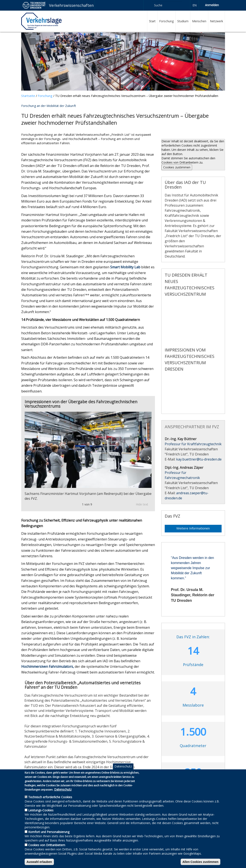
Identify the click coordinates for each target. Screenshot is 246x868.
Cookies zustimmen (177, 167)
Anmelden (212, 5)
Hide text (142, 504)
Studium (183, 21)
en (195, 5)
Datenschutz (123, 766)
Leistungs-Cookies (41, 810)
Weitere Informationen (193, 528)
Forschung (166, 21)
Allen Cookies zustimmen (201, 862)
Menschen (199, 21)
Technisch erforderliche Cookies (50, 797)
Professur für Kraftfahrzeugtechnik (193, 444)
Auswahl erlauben (39, 862)
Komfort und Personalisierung (49, 832)
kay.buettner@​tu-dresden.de (199, 459)
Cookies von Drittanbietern (47, 845)
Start (152, 21)
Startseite (28, 96)
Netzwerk (216, 21)
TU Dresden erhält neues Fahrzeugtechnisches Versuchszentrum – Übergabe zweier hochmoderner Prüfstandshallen (137, 96)
